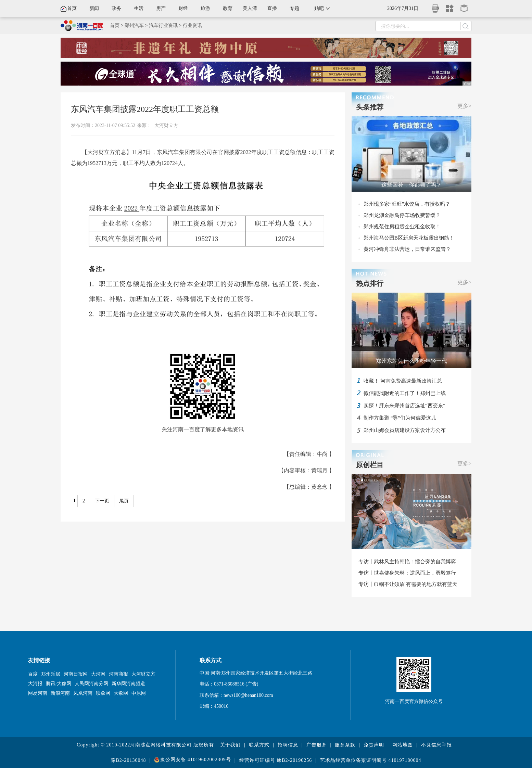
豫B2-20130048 (129, 760)
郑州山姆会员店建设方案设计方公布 (405, 430)
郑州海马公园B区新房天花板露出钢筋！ (409, 238)
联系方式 (259, 745)
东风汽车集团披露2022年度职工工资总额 (145, 109)
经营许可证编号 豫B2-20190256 (276, 760)
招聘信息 (288, 745)
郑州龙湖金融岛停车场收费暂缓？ (402, 215)
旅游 (205, 8)
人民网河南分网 (91, 684)
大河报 (35, 684)
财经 (183, 8)
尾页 (124, 501)
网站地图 (403, 745)
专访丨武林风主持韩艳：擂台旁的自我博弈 (407, 562)
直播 (272, 8)
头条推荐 (370, 107)
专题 (294, 8)
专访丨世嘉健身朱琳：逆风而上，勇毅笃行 (407, 573)
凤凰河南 (83, 693)
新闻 (94, 8)
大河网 (98, 674)
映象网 (103, 693)
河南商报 (118, 674)
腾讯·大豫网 (59, 684)
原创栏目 (370, 465)
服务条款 (345, 745)
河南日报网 (76, 674)
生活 (139, 8)
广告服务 (317, 745)
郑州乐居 (51, 674)
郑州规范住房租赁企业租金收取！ (402, 227)
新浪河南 (60, 693)
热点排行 (370, 283)
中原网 (139, 693)
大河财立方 (166, 125)
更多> (464, 106)
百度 (33, 674)
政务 (116, 8)
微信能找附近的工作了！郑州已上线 (405, 393)
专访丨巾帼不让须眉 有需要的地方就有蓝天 (408, 584)
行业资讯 (192, 25)
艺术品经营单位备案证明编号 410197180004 (371, 760)
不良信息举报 (436, 745)
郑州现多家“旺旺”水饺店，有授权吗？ (407, 204)
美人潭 (250, 8)
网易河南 (38, 693)
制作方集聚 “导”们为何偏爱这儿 (400, 418)
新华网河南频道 (128, 684)
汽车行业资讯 (163, 25)
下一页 (102, 501)
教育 (228, 8)
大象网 (121, 693)
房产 (161, 8)
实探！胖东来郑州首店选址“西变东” (404, 406)
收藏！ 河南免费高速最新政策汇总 (403, 381)
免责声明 (374, 745)
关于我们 (230, 745)
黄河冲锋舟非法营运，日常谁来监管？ (407, 249)
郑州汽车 (134, 25)
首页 (72, 8)
